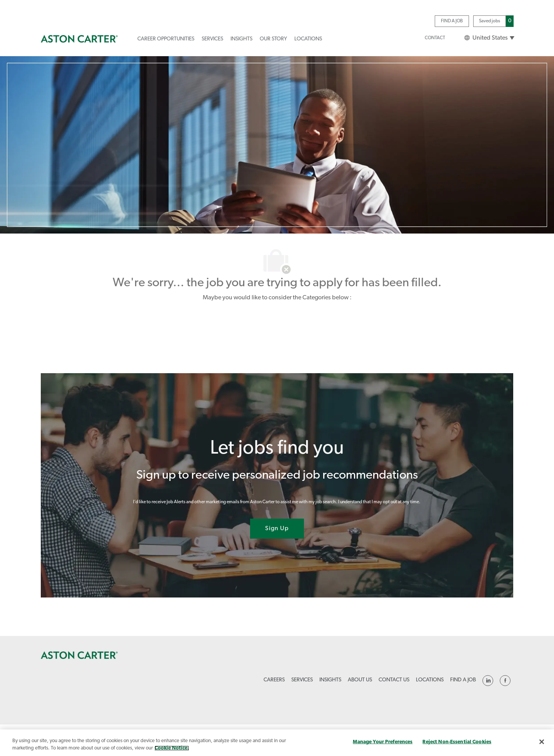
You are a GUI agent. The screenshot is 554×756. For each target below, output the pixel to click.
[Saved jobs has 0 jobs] (493, 21)
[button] (489, 38)
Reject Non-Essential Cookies (457, 742)
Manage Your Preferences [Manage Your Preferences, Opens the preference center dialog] (383, 742)
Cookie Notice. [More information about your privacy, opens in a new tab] (172, 748)
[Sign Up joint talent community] (277, 529)
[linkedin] (488, 681)
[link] (79, 39)
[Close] (542, 742)
